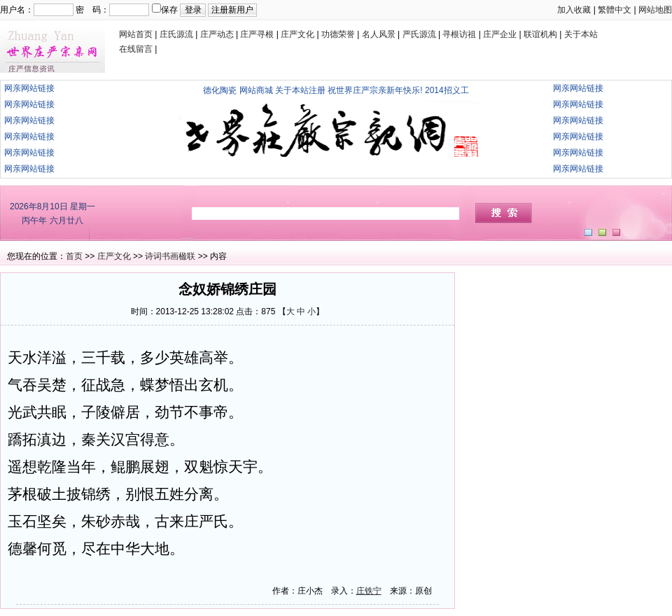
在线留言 (136, 49)
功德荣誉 (338, 34)
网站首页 (136, 34)
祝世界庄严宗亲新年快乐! (375, 90)
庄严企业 (500, 34)
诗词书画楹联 (170, 256)
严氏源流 (419, 34)
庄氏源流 (176, 34)
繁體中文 (615, 10)
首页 (74, 256)
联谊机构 (540, 34)
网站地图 (655, 10)
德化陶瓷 (220, 90)
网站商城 (256, 90)
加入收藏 (574, 10)
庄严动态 (217, 34)
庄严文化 (297, 34)
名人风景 (379, 34)
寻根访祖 (459, 34)
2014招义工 (447, 90)
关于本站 (581, 34)
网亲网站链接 (29, 88)
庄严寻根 (257, 34)
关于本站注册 (300, 90)
